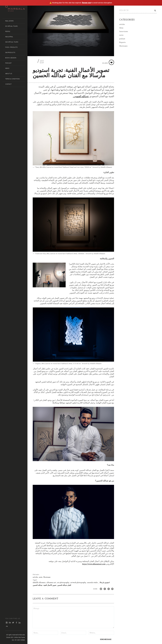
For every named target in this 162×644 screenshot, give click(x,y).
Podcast (8, 63)
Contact (8, 84)
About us (9, 74)
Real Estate (9, 21)
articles (36, 577)
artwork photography (79, 583)
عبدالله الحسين (38, 585)
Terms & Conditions (12, 79)
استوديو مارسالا (104, 583)
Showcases (47, 577)
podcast (122, 38)
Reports (122, 42)
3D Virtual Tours (11, 26)
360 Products (10, 52)
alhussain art (52, 583)
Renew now (86, 3)
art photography (63, 583)
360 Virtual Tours (12, 42)
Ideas (121, 27)
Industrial (9, 37)
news (41, 577)
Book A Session (11, 58)
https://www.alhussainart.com (94, 564)
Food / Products (11, 47)
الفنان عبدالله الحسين (64, 585)
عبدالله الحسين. (81, 96)
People (8, 31)
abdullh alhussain (39, 583)
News (7, 68)
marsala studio (93, 583)
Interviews (124, 31)
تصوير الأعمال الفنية (50, 585)
